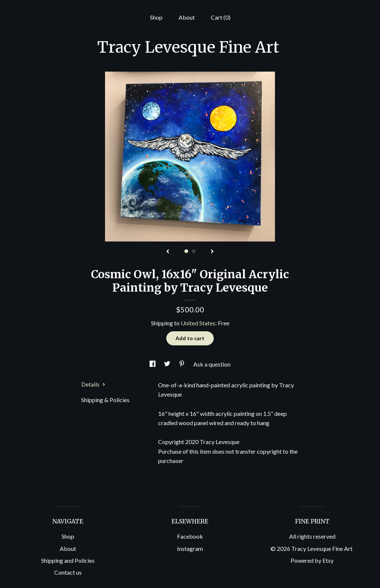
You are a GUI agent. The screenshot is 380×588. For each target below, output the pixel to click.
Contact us (68, 572)
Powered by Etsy (312, 560)
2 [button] (194, 251)
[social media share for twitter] (168, 364)
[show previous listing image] (168, 252)
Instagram (190, 548)
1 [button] (186, 251)
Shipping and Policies (68, 560)
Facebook (190, 536)
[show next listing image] (212, 252)
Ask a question (212, 364)
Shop (156, 17)
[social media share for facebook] (153, 364)
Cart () (221, 17)
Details (93, 384)
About (187, 17)
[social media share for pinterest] (182, 364)
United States (198, 323)
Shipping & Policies (105, 400)
